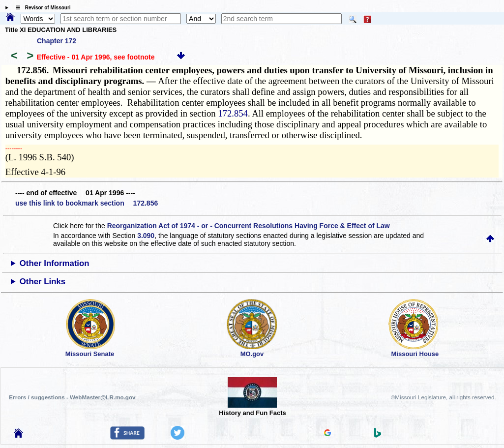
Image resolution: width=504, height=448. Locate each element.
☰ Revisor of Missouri (41, 8)
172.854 (233, 113)
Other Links (43, 282)
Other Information (55, 263)
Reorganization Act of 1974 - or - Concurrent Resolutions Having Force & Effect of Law (249, 226)
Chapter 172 (57, 41)
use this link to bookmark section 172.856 (87, 203)
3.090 (146, 236)
